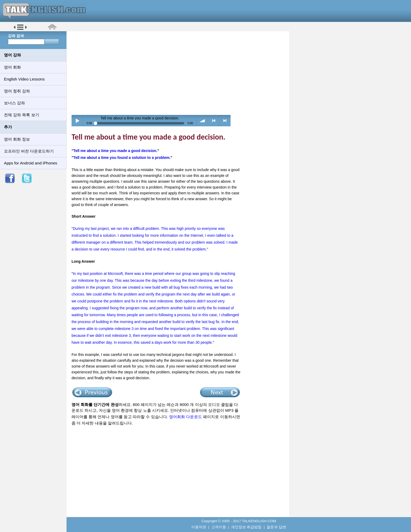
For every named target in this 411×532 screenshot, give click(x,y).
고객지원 (219, 527)
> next (225, 121)
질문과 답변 (276, 527)
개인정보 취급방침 (246, 527)
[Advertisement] (180, 73)
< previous (214, 121)
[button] (20, 30)
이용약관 (199, 527)
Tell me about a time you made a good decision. (115, 151)
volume (202, 121)
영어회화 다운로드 (185, 417)
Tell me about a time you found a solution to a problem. (122, 158)
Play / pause (77, 121)
